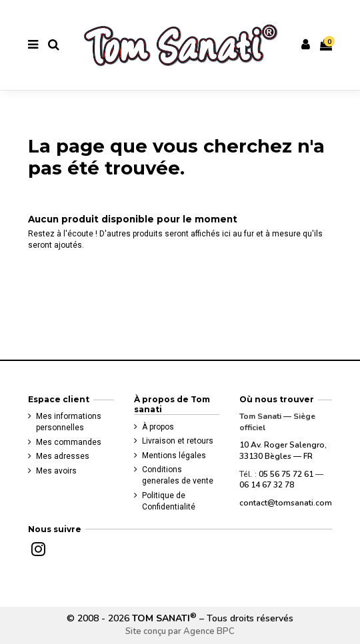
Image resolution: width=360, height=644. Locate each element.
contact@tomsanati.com (286, 503)
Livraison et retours (178, 441)
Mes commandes (69, 442)
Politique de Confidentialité (169, 501)
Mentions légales (174, 456)
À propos (158, 427)
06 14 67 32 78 (267, 485)
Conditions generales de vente (178, 475)
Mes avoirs (56, 471)
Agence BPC (209, 631)
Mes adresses (63, 456)
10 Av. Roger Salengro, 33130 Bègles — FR (283, 451)
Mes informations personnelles (69, 422)
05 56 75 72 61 (286, 474)
